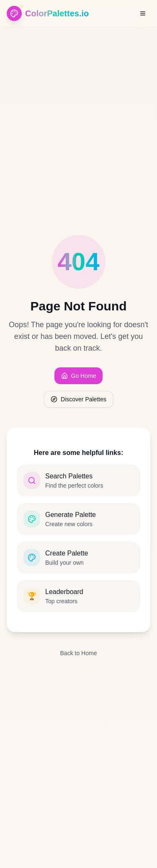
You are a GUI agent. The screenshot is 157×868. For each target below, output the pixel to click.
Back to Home (79, 653)
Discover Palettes (78, 399)
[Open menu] (143, 13)
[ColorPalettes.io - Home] (48, 13)
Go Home (79, 376)
